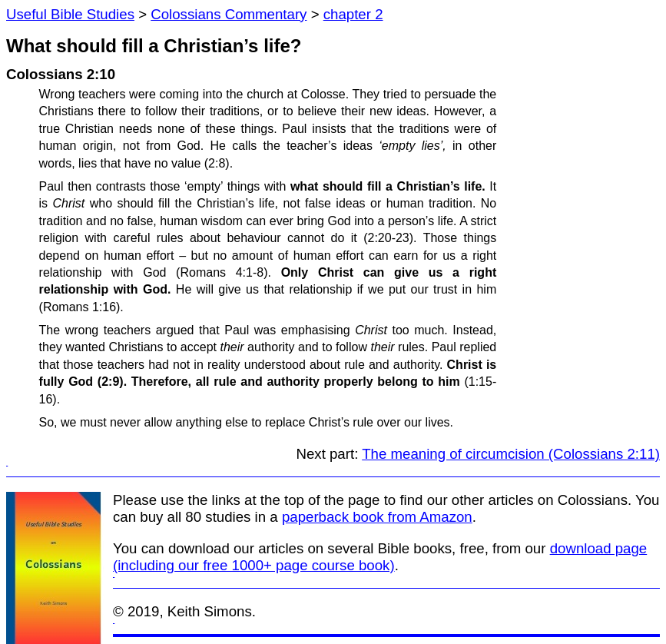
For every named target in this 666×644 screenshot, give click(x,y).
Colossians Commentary (229, 14)
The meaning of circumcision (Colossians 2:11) (511, 454)
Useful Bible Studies (70, 14)
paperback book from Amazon (377, 517)
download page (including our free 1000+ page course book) (380, 557)
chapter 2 (353, 14)
